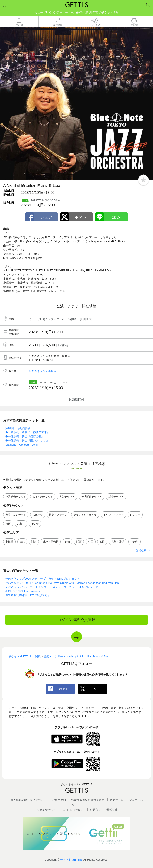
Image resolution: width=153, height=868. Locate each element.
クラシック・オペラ (85, 515)
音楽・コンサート (16, 515)
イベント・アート (113, 515)
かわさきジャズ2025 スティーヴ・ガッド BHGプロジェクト (43, 579)
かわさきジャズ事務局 (43, 371)
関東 (34, 542)
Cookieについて (47, 810)
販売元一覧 (117, 800)
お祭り (21, 524)
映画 (8, 524)
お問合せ (95, 810)
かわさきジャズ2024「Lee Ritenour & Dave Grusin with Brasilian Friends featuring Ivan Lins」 (63, 583)
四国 (102, 542)
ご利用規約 (59, 800)
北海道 (9, 542)
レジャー (135, 515)
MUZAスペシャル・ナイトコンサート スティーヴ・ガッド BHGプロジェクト (53, 587)
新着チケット (116, 497)
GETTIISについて (74, 810)
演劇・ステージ (58, 515)
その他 (35, 524)
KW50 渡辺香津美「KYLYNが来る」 (28, 595)
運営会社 (112, 810)
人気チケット (67, 497)
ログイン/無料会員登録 (76, 620)
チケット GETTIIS (71, 860)
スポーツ (38, 515)
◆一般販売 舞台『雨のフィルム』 (27, 440)
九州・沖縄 (118, 542)
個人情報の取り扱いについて (28, 800)
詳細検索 (141, 550)
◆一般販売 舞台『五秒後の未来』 (27, 432)
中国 (91, 542)
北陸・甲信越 (51, 542)
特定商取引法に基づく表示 (88, 800)
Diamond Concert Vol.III (22, 445)
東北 (22, 542)
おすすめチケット (43, 497)
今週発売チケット (16, 497)
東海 (67, 542)
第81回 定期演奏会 (18, 428)
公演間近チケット (92, 497)
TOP (76, 638)
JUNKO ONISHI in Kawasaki (23, 591)
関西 (79, 542)
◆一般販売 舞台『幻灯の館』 (25, 436)
